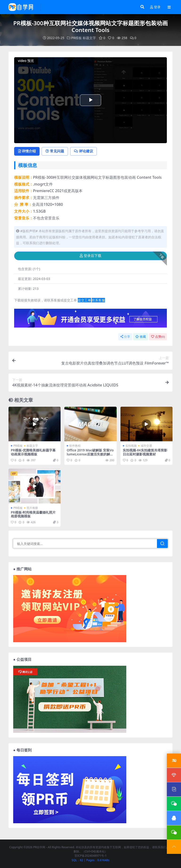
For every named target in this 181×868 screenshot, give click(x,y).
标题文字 (89, 38)
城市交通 (146, 446)
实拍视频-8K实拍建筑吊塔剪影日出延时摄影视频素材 (145, 452)
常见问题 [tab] (56, 151)
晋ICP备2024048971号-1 (91, 856)
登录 (155, 7)
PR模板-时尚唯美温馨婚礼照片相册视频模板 (33, 514)
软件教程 (75, 446)
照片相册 (32, 508)
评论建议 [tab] (85, 151)
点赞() (158, 337)
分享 (125, 337)
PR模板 (76, 38)
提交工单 (84, 300)
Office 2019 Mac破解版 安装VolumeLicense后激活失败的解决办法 (90, 454)
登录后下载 (90, 256)
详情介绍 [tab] (27, 151)
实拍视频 (131, 446)
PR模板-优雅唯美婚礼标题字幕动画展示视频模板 (33, 452)
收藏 (141, 337)
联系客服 (98, 300)
